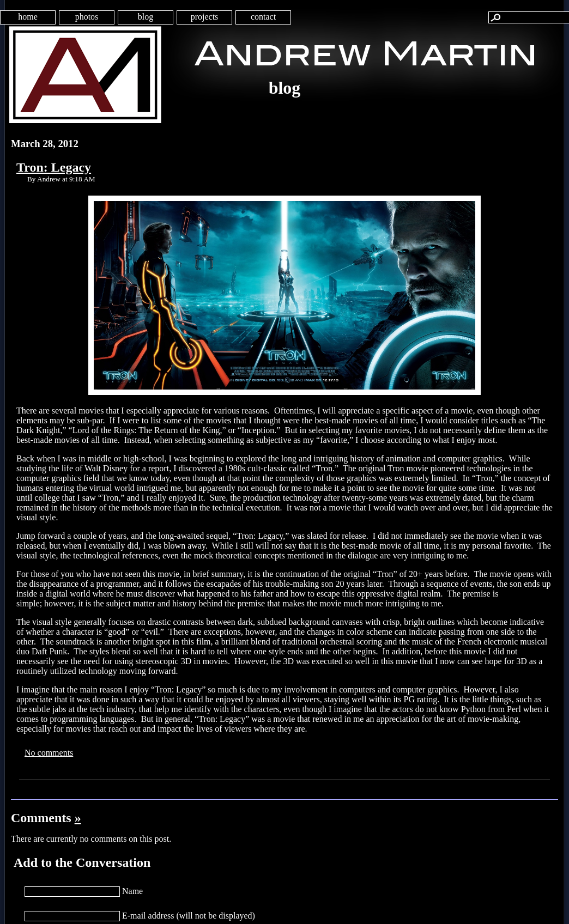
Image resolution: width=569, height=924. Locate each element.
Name (132, 891)
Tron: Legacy (54, 167)
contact (263, 17)
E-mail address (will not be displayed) (189, 916)
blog (146, 17)
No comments (49, 753)
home (28, 17)
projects (205, 17)
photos (87, 17)
